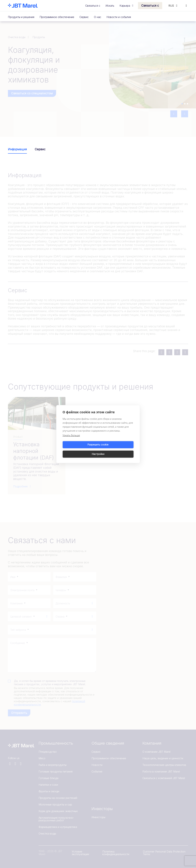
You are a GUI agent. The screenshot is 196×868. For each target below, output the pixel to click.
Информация (17, 149)
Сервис (84, 17)
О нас (98, 17)
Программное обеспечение (57, 17)
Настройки (116, 449)
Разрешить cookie (80, 449)
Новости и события (119, 17)
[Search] (186, 6)
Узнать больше (71, 440)
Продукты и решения (21, 17)
